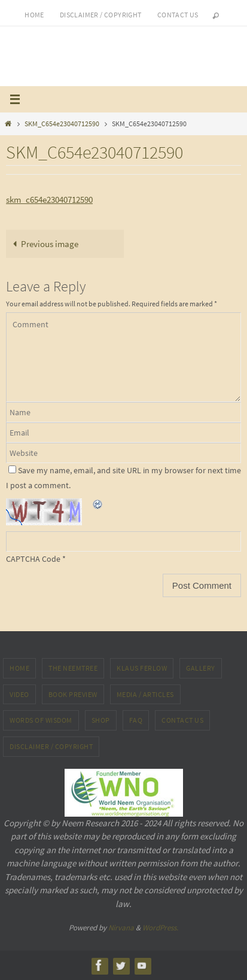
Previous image (43, 244)
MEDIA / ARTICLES (145, 694)
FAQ (136, 720)
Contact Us (182, 720)
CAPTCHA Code (33, 559)
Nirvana (121, 928)
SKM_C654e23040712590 (62, 124)
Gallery (201, 668)
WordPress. (160, 928)
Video (19, 694)
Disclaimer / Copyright (101, 15)
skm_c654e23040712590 (49, 200)
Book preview (73, 694)
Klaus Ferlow (142, 668)
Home (34, 15)
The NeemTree (73, 668)
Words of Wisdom (41, 720)
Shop (101, 720)
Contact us (178, 15)
